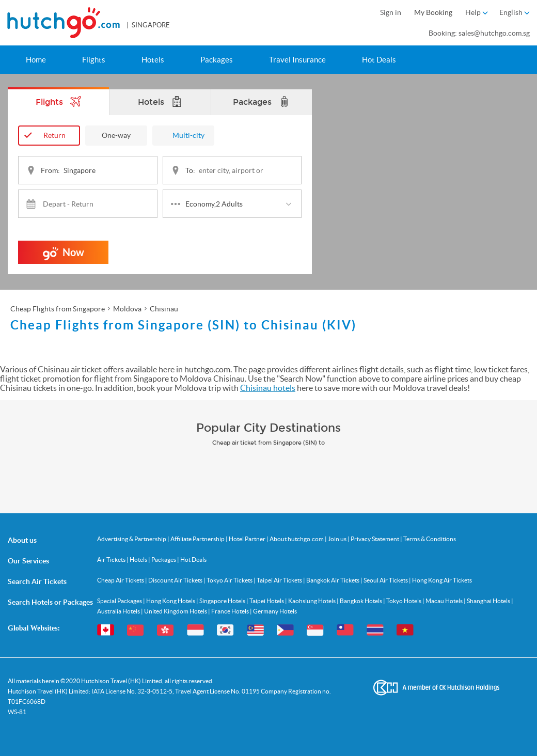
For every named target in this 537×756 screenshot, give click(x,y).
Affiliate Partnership (198, 539)
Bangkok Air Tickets (333, 580)
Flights (94, 60)
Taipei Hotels (267, 601)
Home (36, 60)
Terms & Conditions (430, 539)
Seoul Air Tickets (386, 580)
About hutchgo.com (297, 539)
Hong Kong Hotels (171, 601)
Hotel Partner (248, 539)
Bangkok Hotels (361, 601)
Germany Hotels (275, 611)
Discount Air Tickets (176, 580)
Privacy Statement (375, 539)
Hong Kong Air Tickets (442, 580)
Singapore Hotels (223, 601)
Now (64, 255)
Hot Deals (379, 60)
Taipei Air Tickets (280, 580)
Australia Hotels (119, 611)
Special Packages (120, 601)
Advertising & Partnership (132, 539)
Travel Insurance (297, 60)
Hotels (153, 60)
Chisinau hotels (268, 388)
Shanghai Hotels (489, 601)
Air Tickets (112, 560)
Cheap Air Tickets (121, 580)
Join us (338, 539)
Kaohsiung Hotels (312, 601)
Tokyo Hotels (404, 601)
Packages (217, 60)
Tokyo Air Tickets (230, 580)
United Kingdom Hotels (176, 611)
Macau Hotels (445, 601)
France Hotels (231, 611)
